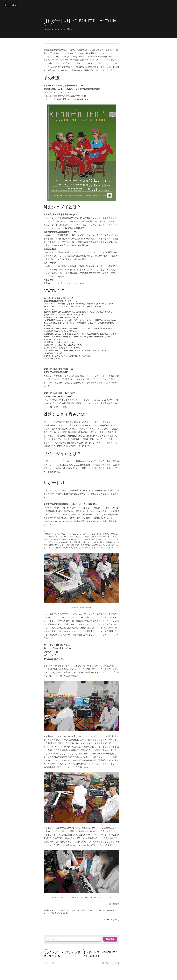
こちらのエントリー (59, 423)
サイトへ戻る (10, 5)
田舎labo (53, 92)
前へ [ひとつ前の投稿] (46, 942)
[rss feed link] (117, 955)
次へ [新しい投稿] (92, 942)
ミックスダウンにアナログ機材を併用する (65, 946)
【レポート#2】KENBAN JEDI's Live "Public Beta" (110, 946)
